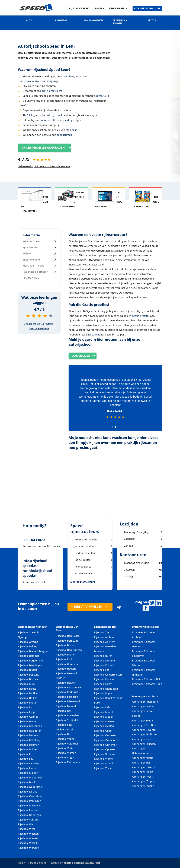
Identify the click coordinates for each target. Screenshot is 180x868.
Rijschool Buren (103, 656)
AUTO (29, 20)
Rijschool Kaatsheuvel (69, 687)
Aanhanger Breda (142, 720)
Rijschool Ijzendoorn (106, 689)
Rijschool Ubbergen (29, 815)
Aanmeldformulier (147, 8)
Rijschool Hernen (28, 735)
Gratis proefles (141, 316)
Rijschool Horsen (104, 679)
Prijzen (100, 9)
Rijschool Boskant (28, 675)
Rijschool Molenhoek (30, 777)
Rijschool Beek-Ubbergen (33, 651)
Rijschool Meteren (105, 721)
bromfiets (68, 76)
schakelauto (30, 81)
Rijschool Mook (27, 782)
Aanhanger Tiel (141, 763)
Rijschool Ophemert (106, 745)
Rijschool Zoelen (104, 768)
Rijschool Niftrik (27, 792)
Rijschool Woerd (104, 763)
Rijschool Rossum (104, 754)
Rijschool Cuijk (27, 684)
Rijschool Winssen (29, 838)
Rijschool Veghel (66, 739)
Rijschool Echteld (104, 665)
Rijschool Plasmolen (30, 806)
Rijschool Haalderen (30, 731)
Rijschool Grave (27, 721)
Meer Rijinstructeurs (83, 582)
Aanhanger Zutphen (144, 781)
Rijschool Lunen (27, 768)
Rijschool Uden (65, 734)
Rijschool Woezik (28, 843)
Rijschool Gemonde (67, 664)
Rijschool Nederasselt (31, 787)
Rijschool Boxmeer (29, 679)
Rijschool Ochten (104, 726)
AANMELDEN (81, 356)
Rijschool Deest (27, 689)
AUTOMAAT (61, 20)
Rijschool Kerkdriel (67, 692)
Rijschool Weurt (27, 824)
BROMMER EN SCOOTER (120, 22)
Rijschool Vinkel (65, 748)
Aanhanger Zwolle (143, 786)
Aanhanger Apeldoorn (145, 702)
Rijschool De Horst (29, 693)
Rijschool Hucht (103, 684)
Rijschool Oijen (103, 731)
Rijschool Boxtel (65, 645)
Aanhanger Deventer (144, 730)
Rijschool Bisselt (27, 670)
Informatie (117, 9)
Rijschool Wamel (104, 759)
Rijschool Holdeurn (29, 750)
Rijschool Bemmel (28, 656)
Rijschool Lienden (28, 763)
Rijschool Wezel (27, 829)
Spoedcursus (30, 247)
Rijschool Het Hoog (29, 740)
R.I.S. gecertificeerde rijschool (44, 115)
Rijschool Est (101, 670)
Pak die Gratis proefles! (89, 305)
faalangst (71, 130)
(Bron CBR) (103, 96)
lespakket (94, 335)
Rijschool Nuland (66, 706)
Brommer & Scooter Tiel (146, 679)
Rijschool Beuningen (30, 665)
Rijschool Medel (103, 717)
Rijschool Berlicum (67, 641)
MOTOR (152, 20)
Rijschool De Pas (28, 698)
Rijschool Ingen (103, 693)
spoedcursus (64, 135)
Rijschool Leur (26, 759)
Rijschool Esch (64, 659)
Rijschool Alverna (28, 642)
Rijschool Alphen (104, 637)
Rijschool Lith (102, 707)
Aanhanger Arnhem (144, 706)
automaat (81, 76)
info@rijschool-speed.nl (35, 563)
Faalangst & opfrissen (35, 272)
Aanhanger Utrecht (144, 767)
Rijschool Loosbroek (68, 697)
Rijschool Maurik (104, 712)
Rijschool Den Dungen (69, 650)
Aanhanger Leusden (144, 744)
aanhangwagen (51, 81)
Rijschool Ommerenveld (108, 740)
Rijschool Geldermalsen (108, 675)
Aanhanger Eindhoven (145, 735)
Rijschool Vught (65, 758)
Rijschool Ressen (28, 810)
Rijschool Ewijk (27, 712)
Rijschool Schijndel (67, 720)
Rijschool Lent (26, 754)
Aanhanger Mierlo (143, 758)
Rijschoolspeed (80, 9)
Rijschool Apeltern (105, 642)
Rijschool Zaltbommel (69, 762)
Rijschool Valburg (28, 820)
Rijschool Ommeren (106, 735)
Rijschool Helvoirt (66, 683)
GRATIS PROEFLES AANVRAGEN (43, 148)
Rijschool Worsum (28, 848)
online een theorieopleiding (56, 120)
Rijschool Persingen (30, 801)
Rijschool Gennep (28, 717)
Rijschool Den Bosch (68, 636)
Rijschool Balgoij (28, 647)
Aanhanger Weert (143, 777)
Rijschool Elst (26, 707)
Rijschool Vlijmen (66, 753)
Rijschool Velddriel (67, 744)
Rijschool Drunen (66, 655)
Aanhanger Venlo (143, 772)
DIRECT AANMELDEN (88, 607)
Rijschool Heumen (29, 745)
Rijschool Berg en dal (30, 660)
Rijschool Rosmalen (67, 715)
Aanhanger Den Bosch (145, 725)
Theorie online (31, 260)
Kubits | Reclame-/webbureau (82, 863)
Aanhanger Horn (142, 739)
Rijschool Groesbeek (30, 726)
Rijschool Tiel (102, 633)
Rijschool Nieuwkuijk (68, 701)
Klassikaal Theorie (33, 266)
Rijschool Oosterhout (30, 796)
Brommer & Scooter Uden (147, 684)
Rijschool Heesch (66, 669)
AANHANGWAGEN (93, 20)
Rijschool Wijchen (28, 834)
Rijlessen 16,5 (31, 278)
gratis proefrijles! (52, 91)
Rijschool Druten (28, 703)
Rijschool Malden (28, 773)
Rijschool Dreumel (105, 660)
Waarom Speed (32, 241)
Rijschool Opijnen (104, 750)
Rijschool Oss (64, 711)
